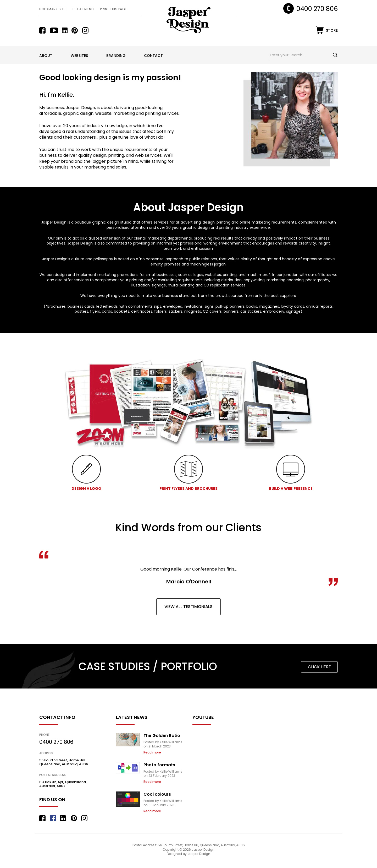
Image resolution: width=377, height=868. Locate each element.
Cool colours (162, 794)
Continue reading (160, 752)
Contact (153, 56)
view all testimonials (188, 607)
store (332, 30)
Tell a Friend (83, 9)
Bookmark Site (52, 9)
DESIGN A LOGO (86, 489)
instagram (86, 30)
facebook (43, 30)
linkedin (65, 30)
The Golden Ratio (167, 736)
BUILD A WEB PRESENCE (291, 489)
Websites (79, 56)
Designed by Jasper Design (188, 859)
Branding (116, 56)
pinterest (76, 30)
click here (319, 667)
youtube (54, 30)
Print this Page (113, 9)
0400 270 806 (317, 9)
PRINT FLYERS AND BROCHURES (188, 489)
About (46, 56)
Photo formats (164, 765)
